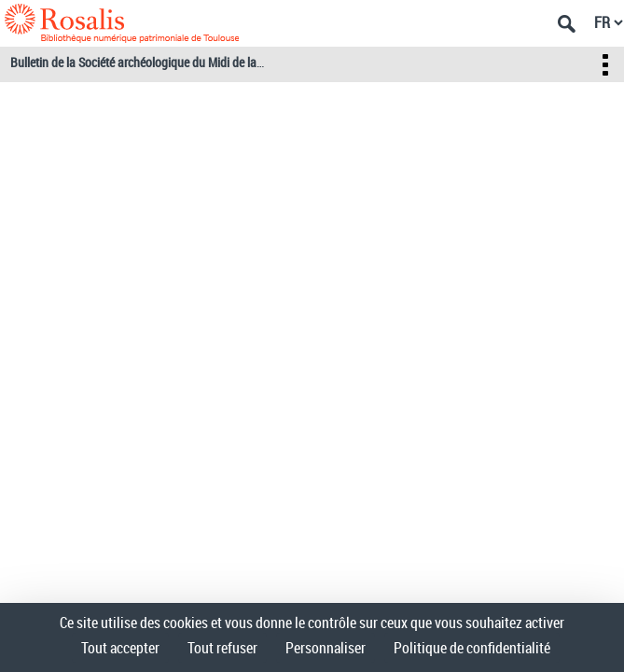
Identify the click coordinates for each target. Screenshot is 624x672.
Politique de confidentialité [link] (472, 648)
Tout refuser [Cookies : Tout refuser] (222, 648)
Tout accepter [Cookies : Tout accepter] (120, 648)
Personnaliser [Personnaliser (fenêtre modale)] (326, 648)
